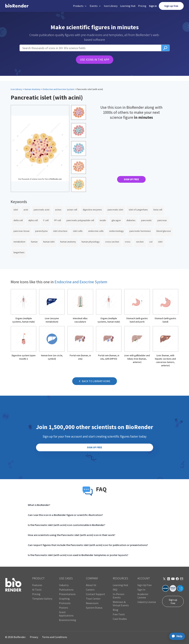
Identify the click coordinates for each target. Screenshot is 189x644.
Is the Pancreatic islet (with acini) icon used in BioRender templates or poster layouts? (78, 555)
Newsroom (92, 603)
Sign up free (171, 6)
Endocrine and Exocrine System (59, 89)
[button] (80, 6)
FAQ (115, 590)
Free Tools (119, 614)
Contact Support (96, 594)
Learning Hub (128, 6)
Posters (64, 608)
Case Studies (120, 619)
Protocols (65, 603)
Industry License (147, 602)
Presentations (67, 594)
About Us (91, 585)
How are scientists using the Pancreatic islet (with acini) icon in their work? (72, 535)
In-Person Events (119, 596)
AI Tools (37, 590)
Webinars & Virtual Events (121, 604)
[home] (17, 6)
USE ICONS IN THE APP (95, 60)
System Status (94, 608)
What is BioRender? (39, 505)
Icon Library (111, 6)
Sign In (141, 590)
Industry (64, 585)
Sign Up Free (145, 585)
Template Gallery (42, 599)
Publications (66, 590)
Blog (116, 610)
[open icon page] (24, 306)
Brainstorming (68, 620)
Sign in (153, 6)
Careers (90, 590)
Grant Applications (66, 614)
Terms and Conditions (55, 637)
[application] (176, 636)
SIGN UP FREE (131, 179)
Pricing (142, 6)
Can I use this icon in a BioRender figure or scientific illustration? (65, 515)
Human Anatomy (33, 89)
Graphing (64, 599)
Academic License (143, 596)
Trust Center (93, 599)
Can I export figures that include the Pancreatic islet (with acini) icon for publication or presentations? (88, 545)
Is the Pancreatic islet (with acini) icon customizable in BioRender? (67, 525)
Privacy (34, 637)
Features (37, 585)
